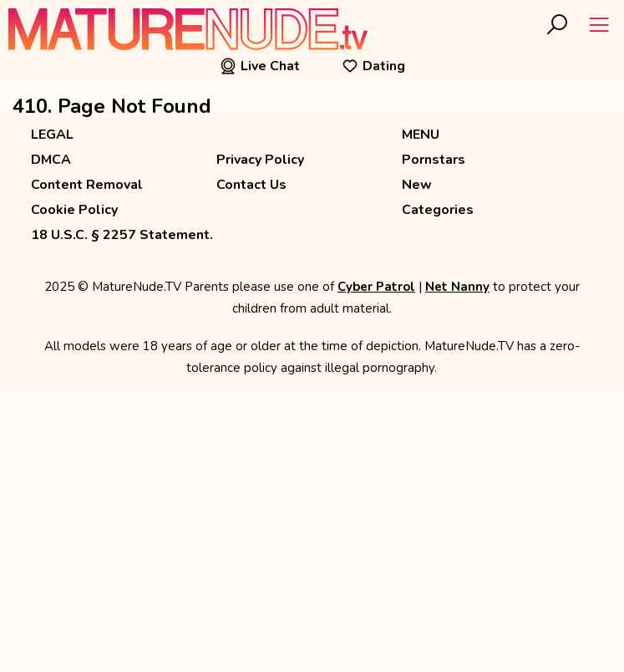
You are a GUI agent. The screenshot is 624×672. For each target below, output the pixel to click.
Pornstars (434, 160)
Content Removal (87, 185)
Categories (438, 210)
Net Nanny (457, 287)
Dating (373, 66)
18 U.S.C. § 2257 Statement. (122, 235)
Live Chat (260, 66)
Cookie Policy (74, 210)
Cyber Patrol (376, 287)
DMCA (51, 160)
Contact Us (251, 185)
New (417, 185)
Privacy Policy (260, 160)
